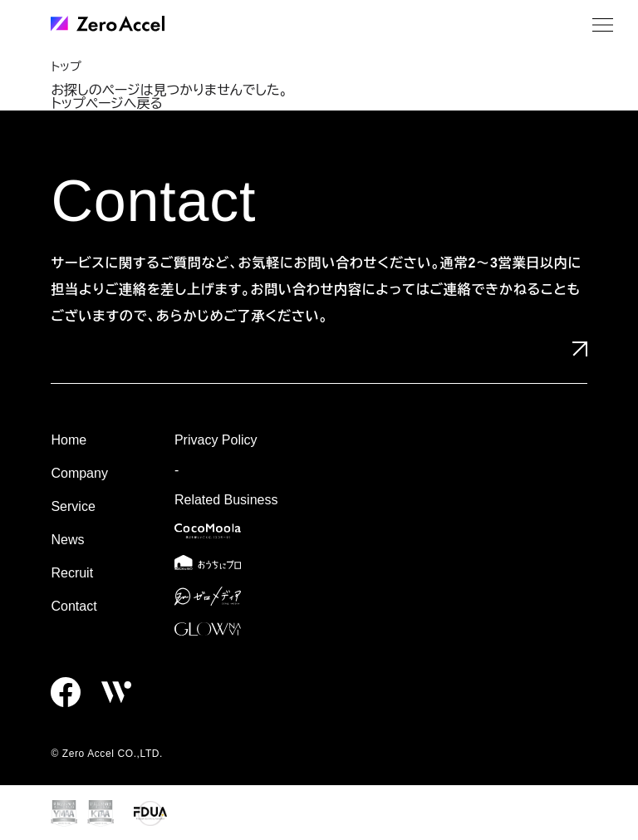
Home (69, 440)
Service (73, 506)
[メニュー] (603, 25)
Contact (74, 606)
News (67, 540)
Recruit (72, 573)
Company (79, 473)
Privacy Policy (216, 440)
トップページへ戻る (106, 103)
